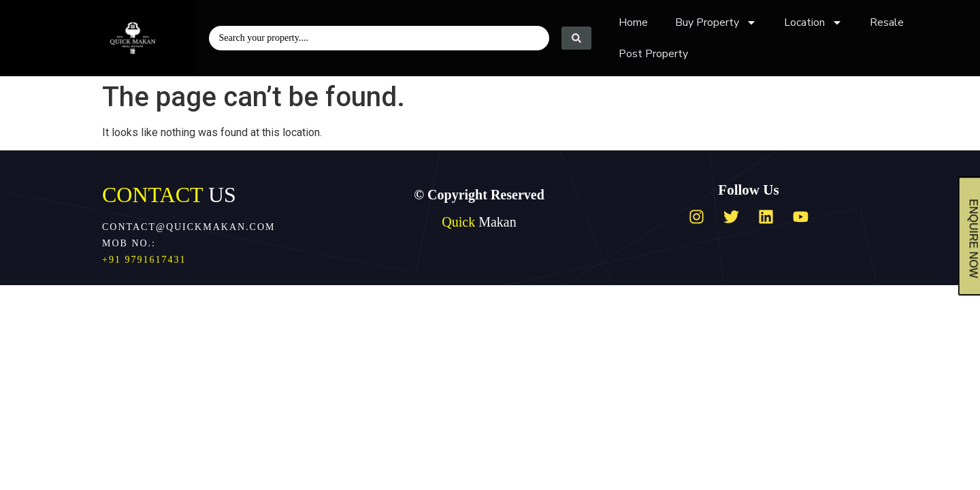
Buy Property (716, 22)
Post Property (653, 54)
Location (813, 22)
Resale (887, 22)
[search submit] (576, 38)
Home (633, 22)
